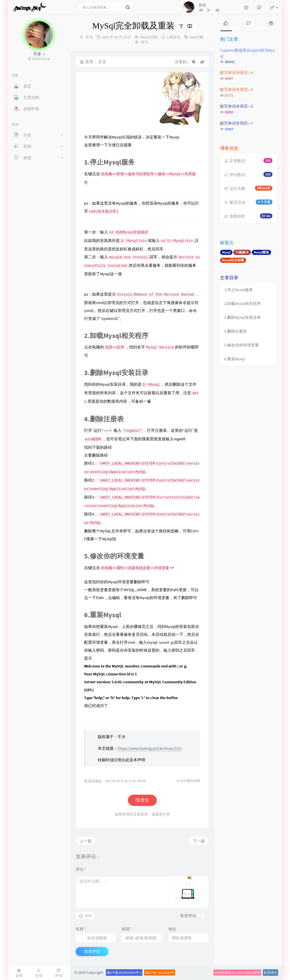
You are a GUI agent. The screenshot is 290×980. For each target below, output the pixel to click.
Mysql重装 (261, 252)
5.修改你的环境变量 (242, 345)
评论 (81, 869)
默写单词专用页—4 (236, 90)
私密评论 (188, 916)
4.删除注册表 (236, 331)
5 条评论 (174, 37)
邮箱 (127, 929)
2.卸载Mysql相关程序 (243, 303)
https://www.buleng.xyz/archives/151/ (150, 748)
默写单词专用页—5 (236, 106)
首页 (87, 62)
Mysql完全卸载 (233, 260)
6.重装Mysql (235, 359)
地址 (172, 929)
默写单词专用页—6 (236, 73)
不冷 (89, 37)
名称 (81, 929)
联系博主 (270, 973)
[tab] (226, 23)
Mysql (226, 252)
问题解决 (242, 252)
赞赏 (142, 800)
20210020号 (166, 973)
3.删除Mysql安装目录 (243, 317)
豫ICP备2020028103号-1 (124, 973)
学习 (145, 42)
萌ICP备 (151, 973)
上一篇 (86, 841)
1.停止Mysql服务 (239, 290)
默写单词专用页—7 (236, 123)
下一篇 (199, 841)
